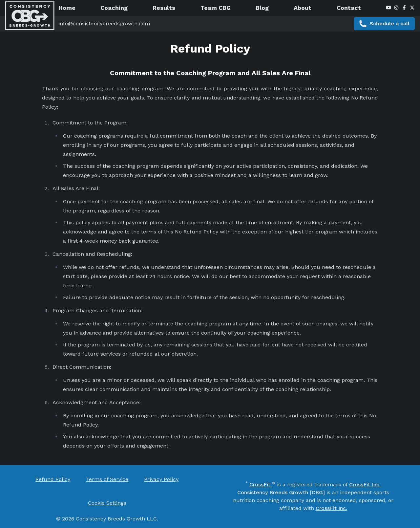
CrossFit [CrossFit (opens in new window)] (261, 484)
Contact (349, 8)
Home (67, 8)
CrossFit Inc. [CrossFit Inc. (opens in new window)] (365, 484)
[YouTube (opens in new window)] (388, 8)
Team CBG (216, 8)
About (303, 8)
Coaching (114, 8)
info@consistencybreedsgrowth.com (104, 23)
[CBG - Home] (30, 16)
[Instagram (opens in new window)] (396, 8)
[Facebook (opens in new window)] (404, 8)
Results (164, 8)
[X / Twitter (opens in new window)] (412, 8)
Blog (262, 8)
